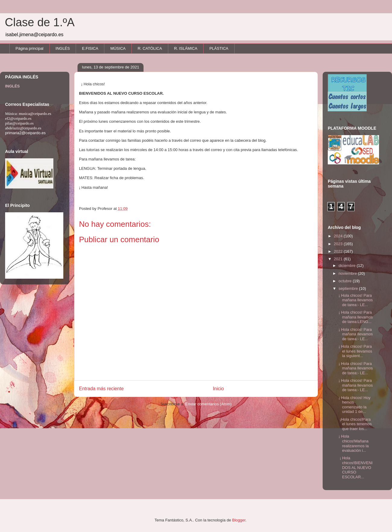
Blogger (239, 520)
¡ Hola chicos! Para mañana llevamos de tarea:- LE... (355, 300)
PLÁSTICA (219, 48)
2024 (339, 236)
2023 (339, 244)
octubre (346, 281)
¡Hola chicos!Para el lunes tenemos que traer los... (354, 424)
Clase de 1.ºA (40, 22)
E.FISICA (90, 48)
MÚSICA (118, 48)
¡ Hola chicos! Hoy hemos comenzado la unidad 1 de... (354, 405)
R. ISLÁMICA (186, 48)
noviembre (348, 273)
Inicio (218, 389)
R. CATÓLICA (150, 48)
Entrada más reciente (101, 389)
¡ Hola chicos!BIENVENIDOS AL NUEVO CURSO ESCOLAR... (355, 467)
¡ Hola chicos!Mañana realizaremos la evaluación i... (353, 443)
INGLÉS (63, 48)
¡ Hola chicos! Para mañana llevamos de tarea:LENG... (355, 317)
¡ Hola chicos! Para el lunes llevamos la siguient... (355, 351)
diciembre (348, 266)
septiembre (349, 288)
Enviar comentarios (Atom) (208, 404)
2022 (339, 251)
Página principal (30, 48)
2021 (339, 259)
